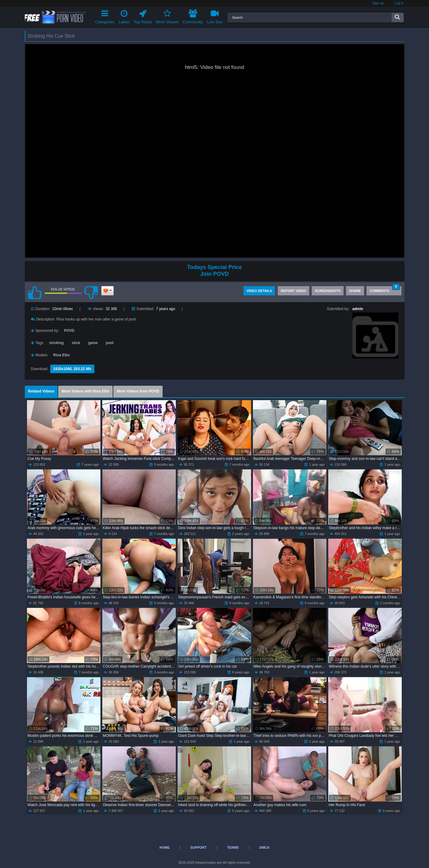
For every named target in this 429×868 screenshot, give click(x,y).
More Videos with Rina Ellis (85, 391)
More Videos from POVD (138, 391)
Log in (399, 3)
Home (165, 847)
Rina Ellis (62, 355)
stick (76, 343)
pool (110, 343)
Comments (385, 289)
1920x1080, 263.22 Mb (72, 369)
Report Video (294, 291)
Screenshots (328, 291)
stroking (56, 343)
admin (358, 309)
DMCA (264, 847)
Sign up (378, 3)
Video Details (259, 291)
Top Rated (143, 16)
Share (355, 291)
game (93, 343)
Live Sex (215, 16)
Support (198, 847)
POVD (69, 331)
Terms (233, 847)
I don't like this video (91, 293)
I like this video (35, 293)
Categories (105, 16)
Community (193, 16)
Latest (124, 16)
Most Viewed (167, 16)
